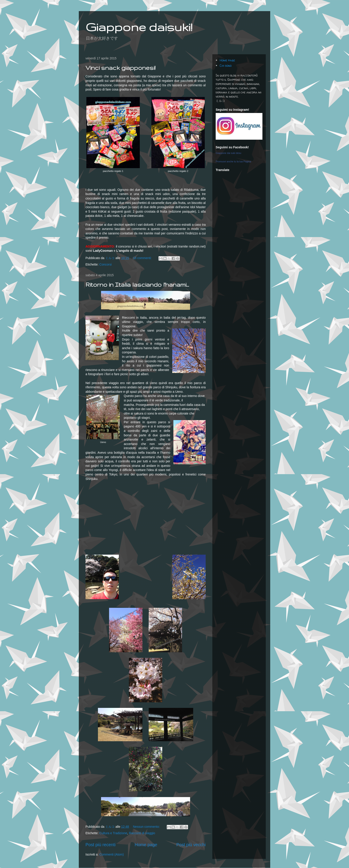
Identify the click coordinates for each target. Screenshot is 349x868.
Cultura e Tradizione (113, 833)
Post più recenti (100, 845)
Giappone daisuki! (139, 27)
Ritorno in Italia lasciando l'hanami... (137, 285)
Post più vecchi (191, 845)
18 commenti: (143, 258)
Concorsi (105, 264)
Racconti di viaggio (142, 833)
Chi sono (226, 65)
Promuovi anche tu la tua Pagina (233, 161)
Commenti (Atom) (112, 854)
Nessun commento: (147, 827)
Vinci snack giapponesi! (121, 68)
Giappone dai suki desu (228, 153)
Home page (146, 845)
